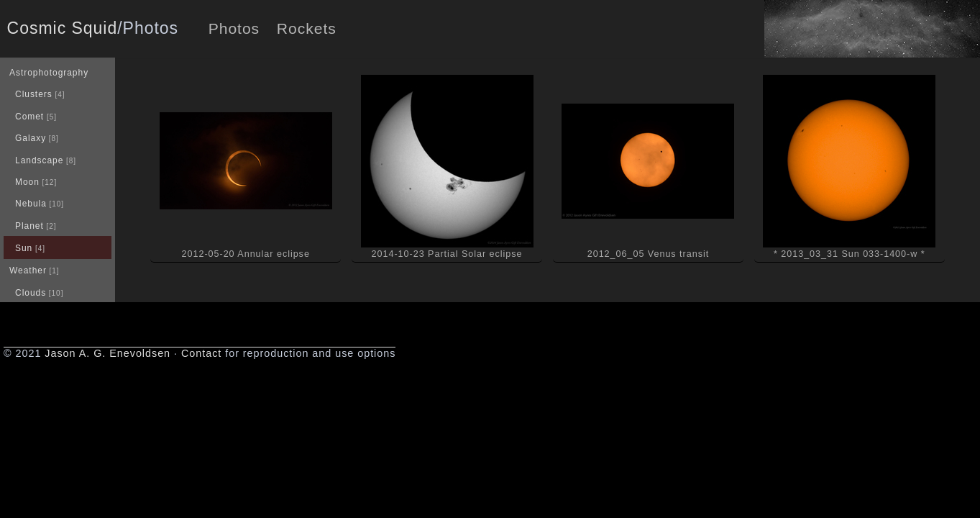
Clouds (31, 293)
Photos (234, 28)
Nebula (31, 204)
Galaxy (31, 138)
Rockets (307, 28)
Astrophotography (49, 73)
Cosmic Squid (63, 28)
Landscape (39, 160)
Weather (28, 271)
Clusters (34, 94)
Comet (29, 117)
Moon (27, 182)
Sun (24, 248)
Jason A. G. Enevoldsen (107, 353)
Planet (29, 226)
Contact (201, 353)
